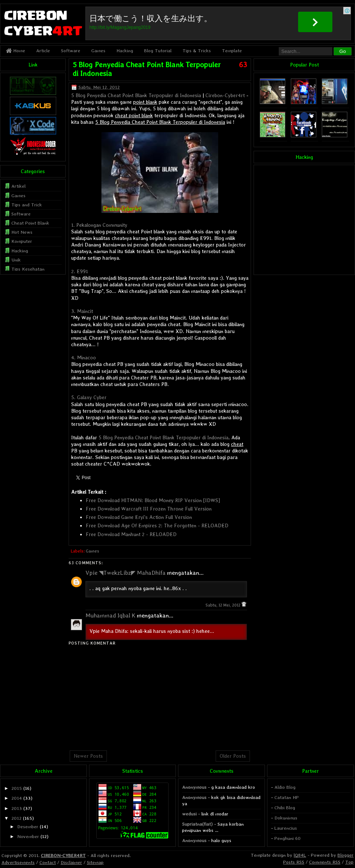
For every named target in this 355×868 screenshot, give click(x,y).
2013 (17, 808)
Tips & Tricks (197, 51)
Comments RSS (325, 862)
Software (71, 51)
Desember (28, 827)
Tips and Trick (27, 205)
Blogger (346, 855)
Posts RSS (294, 862)
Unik (16, 260)
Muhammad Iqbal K (110, 615)
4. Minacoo (84, 357)
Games (98, 51)
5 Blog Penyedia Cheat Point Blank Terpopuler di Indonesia (136, 95)
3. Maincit (82, 311)
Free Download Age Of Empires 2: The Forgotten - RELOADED (157, 525)
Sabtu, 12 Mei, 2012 (223, 605)
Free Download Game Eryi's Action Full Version (139, 517)
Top (349, 862)
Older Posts (233, 756)
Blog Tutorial (158, 51)
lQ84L (300, 855)
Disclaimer (71, 862)
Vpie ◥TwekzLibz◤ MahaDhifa (126, 573)
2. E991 (80, 271)
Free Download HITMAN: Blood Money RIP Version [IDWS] (153, 500)
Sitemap (95, 862)
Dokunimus (286, 818)
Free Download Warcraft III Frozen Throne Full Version (149, 509)
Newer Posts (88, 756)
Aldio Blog (285, 787)
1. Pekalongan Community (99, 225)
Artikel (18, 186)
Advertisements (18, 862)
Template (232, 51)
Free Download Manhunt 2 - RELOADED (131, 534)
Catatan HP (287, 797)
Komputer (22, 241)
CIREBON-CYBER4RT (63, 855)
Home (16, 51)
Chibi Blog (285, 808)
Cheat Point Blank (30, 223)
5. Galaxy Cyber (89, 397)
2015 (17, 788)
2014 (17, 798)
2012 (16, 818)
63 (243, 65)
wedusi (189, 814)
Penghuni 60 (288, 838)
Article (43, 51)
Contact (48, 862)
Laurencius (286, 828)
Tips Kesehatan (28, 269)
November (28, 836)
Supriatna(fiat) (197, 824)
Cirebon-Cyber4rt (225, 95)
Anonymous (194, 787)
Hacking (125, 51)
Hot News (22, 232)
